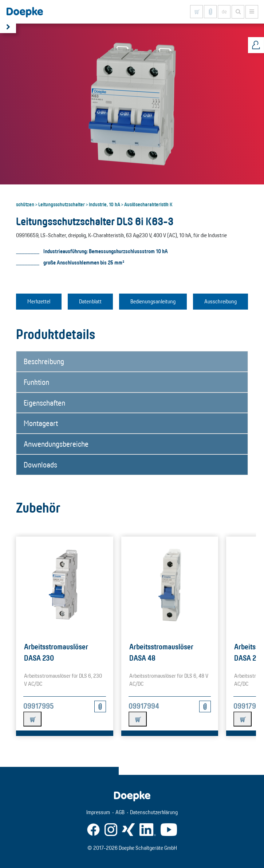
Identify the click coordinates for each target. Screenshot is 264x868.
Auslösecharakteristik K (148, 204)
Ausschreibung (220, 301)
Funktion (36, 382)
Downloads (40, 465)
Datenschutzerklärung (154, 812)
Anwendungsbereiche (56, 444)
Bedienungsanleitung (153, 301)
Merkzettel (39, 301)
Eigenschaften (44, 403)
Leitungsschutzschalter (62, 204)
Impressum (98, 812)
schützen (25, 204)
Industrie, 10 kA (105, 204)
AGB (120, 812)
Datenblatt (90, 301)
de (224, 12)
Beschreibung (44, 361)
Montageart (41, 423)
